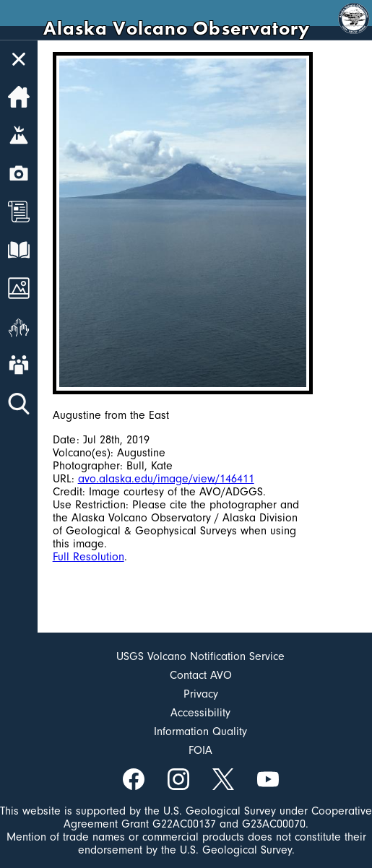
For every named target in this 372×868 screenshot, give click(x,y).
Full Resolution (88, 557)
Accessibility (200, 713)
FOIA (200, 750)
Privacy (201, 694)
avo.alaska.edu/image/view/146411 (166, 479)
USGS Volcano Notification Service (200, 656)
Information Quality (200, 732)
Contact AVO (201, 675)
